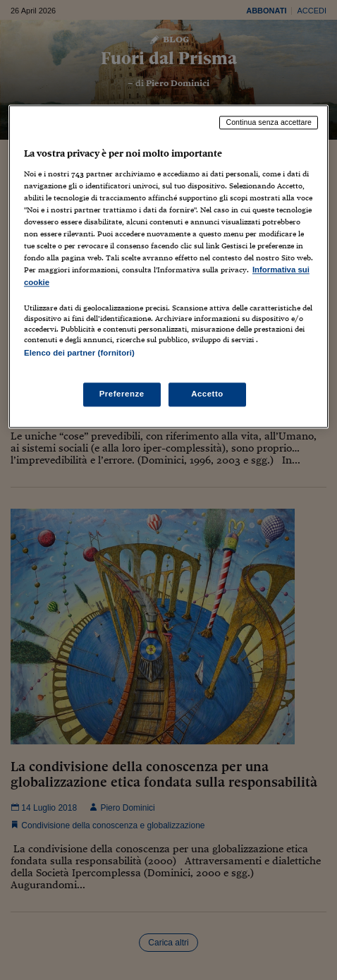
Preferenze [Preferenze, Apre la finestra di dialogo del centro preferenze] (122, 394)
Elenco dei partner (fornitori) (79, 353)
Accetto (207, 394)
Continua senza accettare (269, 123)
